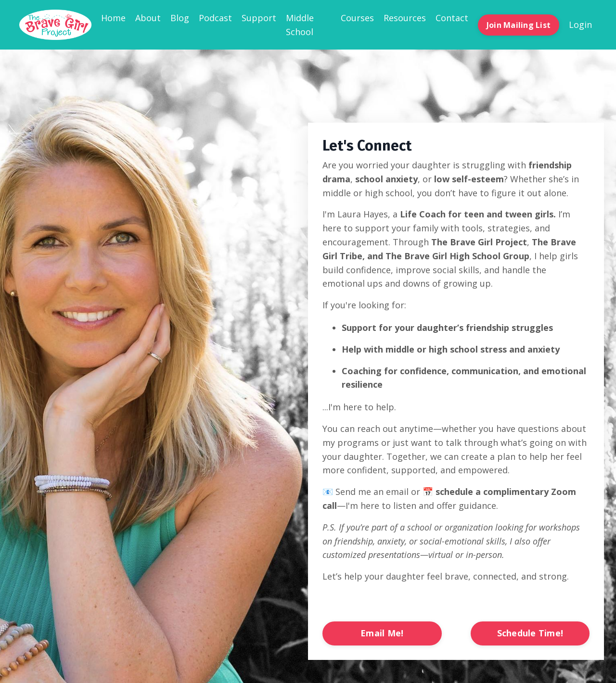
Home (113, 18)
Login (580, 25)
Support (259, 18)
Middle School (300, 25)
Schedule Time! (530, 633)
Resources (405, 18)
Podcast (215, 18)
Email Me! (382, 633)
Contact (452, 18)
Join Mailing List (519, 25)
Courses (357, 18)
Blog (180, 18)
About (148, 18)
